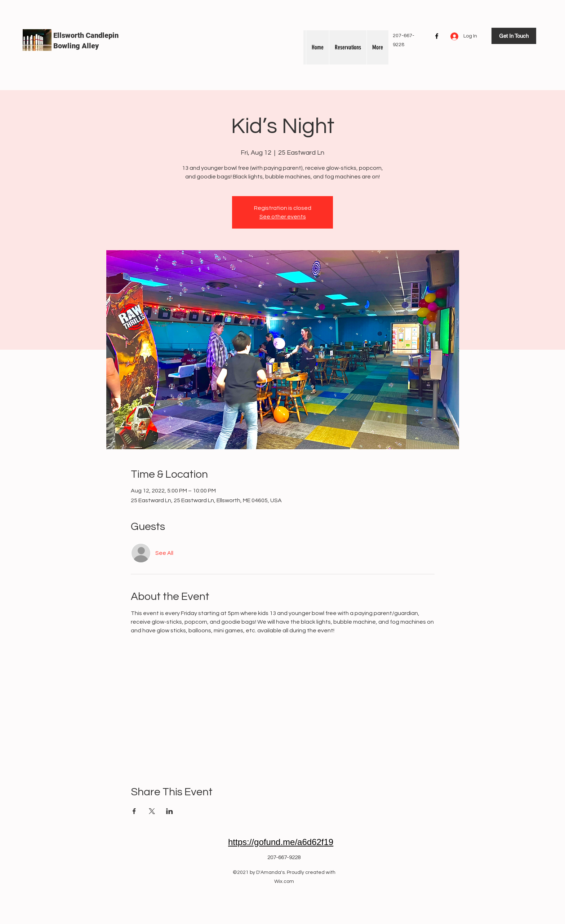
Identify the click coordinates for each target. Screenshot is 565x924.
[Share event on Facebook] (134, 811)
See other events (283, 217)
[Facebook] (437, 36)
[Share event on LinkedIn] (170, 811)
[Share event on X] (152, 811)
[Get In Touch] (514, 36)
